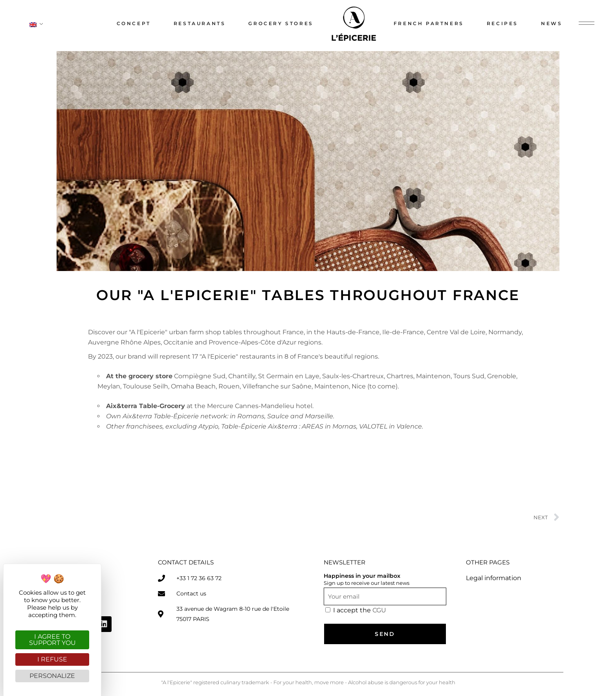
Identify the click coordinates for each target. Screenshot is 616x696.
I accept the (360, 610)
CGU (379, 610)
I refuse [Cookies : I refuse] (52, 659)
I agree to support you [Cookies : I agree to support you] (52, 640)
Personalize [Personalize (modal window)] (52, 676)
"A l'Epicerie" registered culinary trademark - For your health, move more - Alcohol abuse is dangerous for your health (308, 682)
